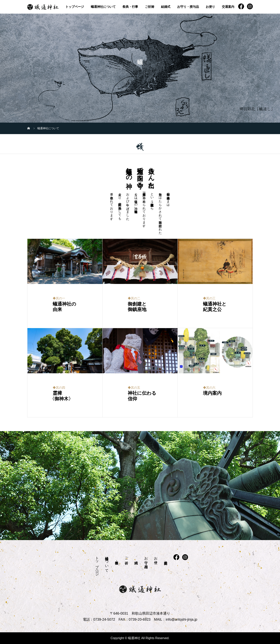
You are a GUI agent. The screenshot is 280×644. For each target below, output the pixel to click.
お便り (210, 7)
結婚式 (166, 7)
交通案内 (228, 7)
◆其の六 (209, 388)
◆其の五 (134, 388)
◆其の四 (59, 388)
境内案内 (212, 393)
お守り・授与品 (188, 7)
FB (241, 6)
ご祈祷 (150, 7)
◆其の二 (134, 298)
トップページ (75, 7)
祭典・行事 (130, 7)
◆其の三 (209, 298)
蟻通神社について (103, 7)
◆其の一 (59, 298)
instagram (250, 6)
